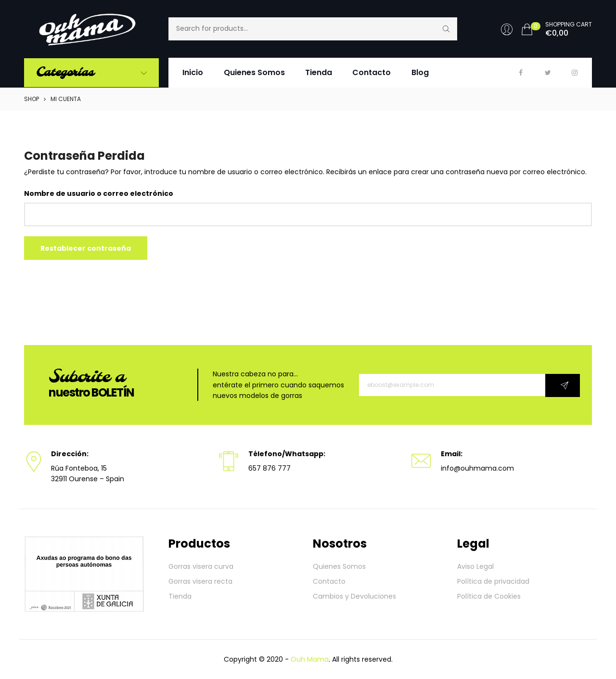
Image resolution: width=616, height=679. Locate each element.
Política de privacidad (493, 581)
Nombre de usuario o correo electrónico (99, 193)
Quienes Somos (254, 72)
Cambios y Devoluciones (354, 596)
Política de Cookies (489, 596)
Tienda (319, 72)
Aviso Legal (475, 566)
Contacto (372, 72)
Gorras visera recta (200, 581)
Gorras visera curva (201, 566)
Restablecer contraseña (86, 248)
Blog (420, 72)
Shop (32, 99)
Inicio (193, 72)
